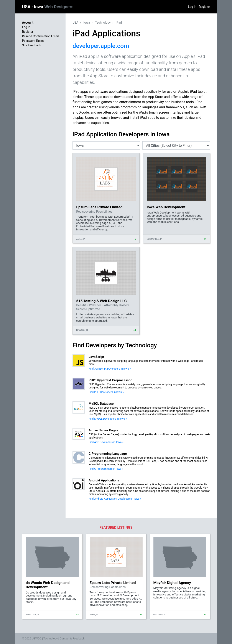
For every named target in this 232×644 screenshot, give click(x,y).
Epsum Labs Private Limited (99, 207)
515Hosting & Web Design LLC (101, 301)
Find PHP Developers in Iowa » (106, 392)
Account (28, 23)
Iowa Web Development (166, 207)
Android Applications (104, 480)
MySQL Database (101, 404)
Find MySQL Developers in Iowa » (108, 419)
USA (27, 7)
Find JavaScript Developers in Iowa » (110, 369)
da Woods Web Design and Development (48, 585)
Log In (192, 7)
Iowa (54, 7)
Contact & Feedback (72, 638)
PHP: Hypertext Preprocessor (110, 380)
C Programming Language (108, 454)
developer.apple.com (101, 46)
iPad (119, 23)
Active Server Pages (103, 430)
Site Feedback (32, 45)
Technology (103, 23)
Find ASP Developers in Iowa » (106, 442)
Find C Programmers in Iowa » (106, 469)
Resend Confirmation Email (40, 36)
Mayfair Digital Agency (172, 583)
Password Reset (33, 41)
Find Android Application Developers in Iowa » (115, 499)
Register (204, 7)
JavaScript (96, 357)
